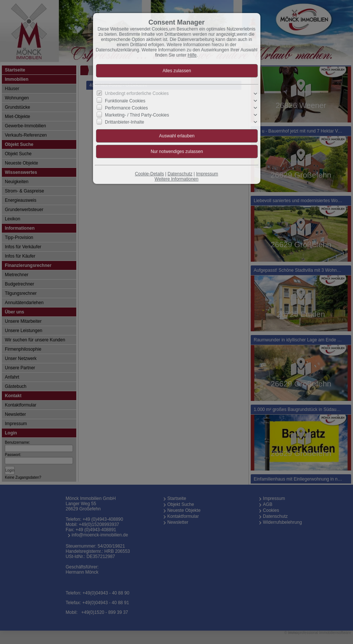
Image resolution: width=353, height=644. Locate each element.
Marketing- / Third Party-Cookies (137, 115)
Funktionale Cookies (125, 101)
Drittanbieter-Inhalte (124, 122)
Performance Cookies (126, 108)
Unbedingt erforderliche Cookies (137, 93)
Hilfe (192, 55)
